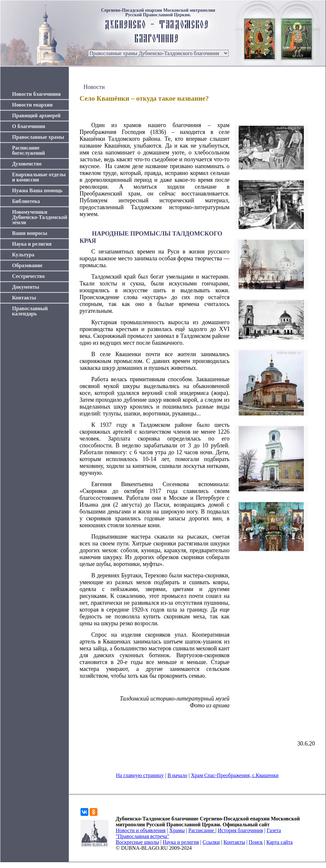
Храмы (177, 830)
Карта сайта (280, 842)
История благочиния (240, 830)
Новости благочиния (36, 94)
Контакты (24, 298)
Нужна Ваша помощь (37, 190)
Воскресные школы (137, 842)
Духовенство (27, 164)
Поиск (256, 842)
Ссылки (211, 842)
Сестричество (28, 276)
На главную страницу (140, 775)
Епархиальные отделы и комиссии (39, 177)
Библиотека (26, 201)
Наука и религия (32, 244)
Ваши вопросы (30, 233)
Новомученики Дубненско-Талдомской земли (40, 217)
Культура (23, 255)
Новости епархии (32, 105)
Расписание (202, 830)
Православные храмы (38, 137)
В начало (178, 775)
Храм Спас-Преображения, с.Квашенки (235, 775)
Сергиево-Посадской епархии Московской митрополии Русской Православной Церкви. (158, 13)
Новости (94, 87)
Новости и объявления (141, 830)
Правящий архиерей (36, 116)
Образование (27, 265)
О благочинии (29, 126)
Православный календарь (30, 311)
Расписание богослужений (29, 150)
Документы (26, 287)
